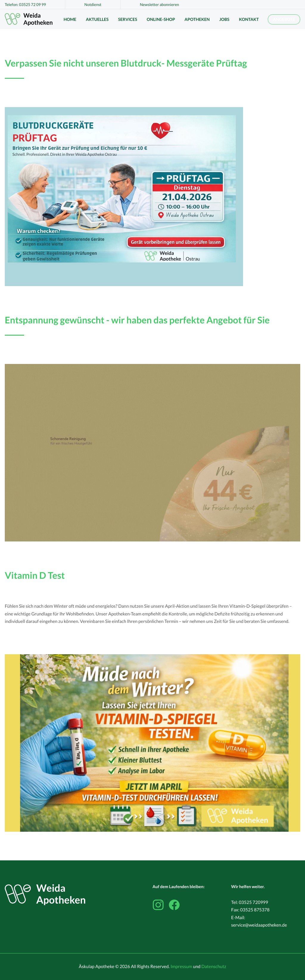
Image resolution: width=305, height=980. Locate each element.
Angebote (284, 19)
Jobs (224, 19)
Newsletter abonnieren (159, 4)
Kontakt (249, 19)
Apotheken (197, 19)
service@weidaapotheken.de (259, 925)
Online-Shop (161, 19)
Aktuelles (97, 19)
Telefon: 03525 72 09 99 (25, 4)
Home (70, 19)
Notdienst (93, 4)
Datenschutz (214, 967)
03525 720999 (254, 902)
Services (128, 19)
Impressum (181, 967)
